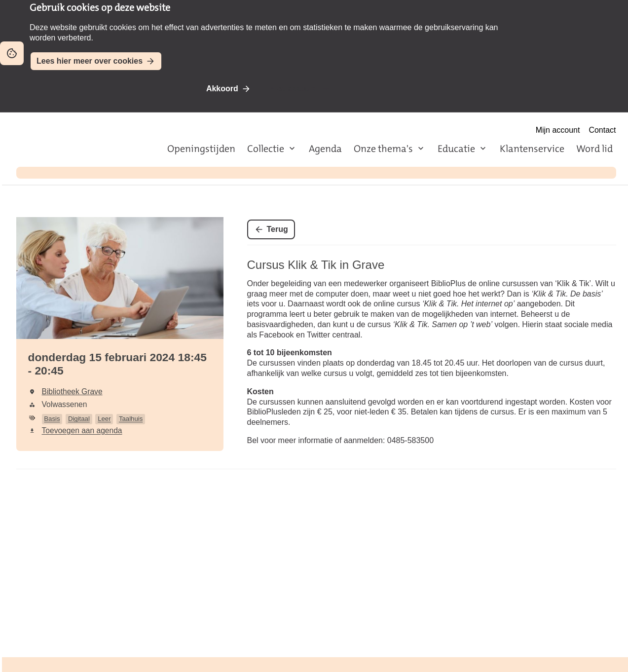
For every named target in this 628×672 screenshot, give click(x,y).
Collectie (266, 149)
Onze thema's (383, 149)
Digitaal (79, 419)
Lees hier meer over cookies (90, 61)
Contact (602, 130)
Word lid (594, 149)
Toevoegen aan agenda (82, 430)
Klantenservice (532, 149)
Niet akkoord (294, 89)
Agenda (325, 149)
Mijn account (558, 130)
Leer (104, 419)
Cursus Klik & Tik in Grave (316, 265)
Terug (277, 229)
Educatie (456, 149)
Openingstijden (201, 149)
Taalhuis (131, 419)
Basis (52, 419)
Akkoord (222, 89)
